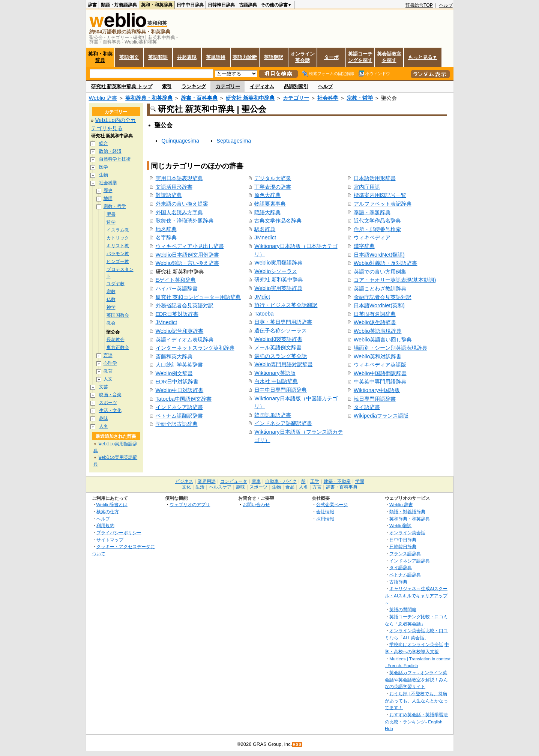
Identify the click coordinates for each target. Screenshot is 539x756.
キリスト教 (118, 246)
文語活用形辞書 (174, 187)
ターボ (331, 57)
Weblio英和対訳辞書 (378, 356)
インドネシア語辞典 (410, 561)
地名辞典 (166, 229)
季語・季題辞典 (372, 212)
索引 (167, 86)
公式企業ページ (332, 505)
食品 (290, 487)
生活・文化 (110, 411)
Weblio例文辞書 (174, 373)
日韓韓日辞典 (221, 5)
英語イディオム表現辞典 (185, 340)
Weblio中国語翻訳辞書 (380, 373)
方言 (317, 487)
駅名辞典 (265, 229)
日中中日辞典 (190, 5)
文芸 (104, 387)
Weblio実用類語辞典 (278, 263)
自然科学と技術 (115, 159)
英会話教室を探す (389, 57)
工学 (315, 482)
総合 (104, 144)
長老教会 (116, 340)
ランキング (194, 86)
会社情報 (325, 512)
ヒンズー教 (118, 262)
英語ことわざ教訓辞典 (380, 289)
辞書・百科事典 (199, 98)
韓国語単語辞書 (273, 415)
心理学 (110, 364)
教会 (111, 324)
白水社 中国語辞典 (276, 381)
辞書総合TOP (419, 5)
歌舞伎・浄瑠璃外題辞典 (185, 221)
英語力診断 (245, 57)
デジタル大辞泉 (273, 178)
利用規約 (105, 526)
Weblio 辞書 (103, 98)
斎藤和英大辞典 (174, 356)
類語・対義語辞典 (119, 5)
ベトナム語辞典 (405, 575)
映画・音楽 (110, 395)
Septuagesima (234, 141)
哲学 (111, 222)
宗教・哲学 (360, 98)
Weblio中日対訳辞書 (180, 390)
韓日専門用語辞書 (375, 399)
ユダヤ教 (116, 284)
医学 (104, 167)
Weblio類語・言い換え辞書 (188, 263)
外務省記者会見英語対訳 (185, 305)
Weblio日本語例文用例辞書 (188, 255)
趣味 (104, 419)
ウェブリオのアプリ (190, 505)
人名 (104, 427)
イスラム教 (118, 230)
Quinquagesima (180, 141)
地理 (108, 199)
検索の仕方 (108, 512)
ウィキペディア (372, 237)
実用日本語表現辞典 (179, 178)
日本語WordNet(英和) (379, 305)
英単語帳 (216, 57)
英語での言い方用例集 (380, 272)
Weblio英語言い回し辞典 (383, 340)
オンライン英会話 (303, 57)
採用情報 (325, 519)
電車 (256, 482)
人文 (108, 380)
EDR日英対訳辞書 (177, 314)
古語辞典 (248, 5)
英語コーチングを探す (360, 57)
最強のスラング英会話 (281, 356)
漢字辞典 (364, 246)
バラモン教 (118, 254)
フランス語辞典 (405, 554)
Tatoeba (264, 314)
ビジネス (184, 482)
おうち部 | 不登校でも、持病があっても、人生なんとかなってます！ (416, 701)
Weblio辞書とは (112, 505)
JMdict (262, 297)
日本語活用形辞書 (375, 178)
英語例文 (129, 57)
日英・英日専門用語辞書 (283, 322)
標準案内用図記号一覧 (380, 195)
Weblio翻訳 (400, 526)
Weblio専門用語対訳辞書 (284, 364)
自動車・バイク (281, 482)
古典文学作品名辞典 (278, 221)
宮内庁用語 (367, 187)
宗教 (111, 292)
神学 (111, 308)
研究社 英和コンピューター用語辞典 (198, 297)
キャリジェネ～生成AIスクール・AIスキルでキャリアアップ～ (416, 596)
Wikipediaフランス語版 (381, 416)
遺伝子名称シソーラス (281, 331)
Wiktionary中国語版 (377, 390)
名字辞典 (166, 237)
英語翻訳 (273, 57)
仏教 (111, 300)
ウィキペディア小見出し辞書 (190, 246)
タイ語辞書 (367, 407)
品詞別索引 (296, 86)
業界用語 (207, 482)
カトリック (118, 238)
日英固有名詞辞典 (375, 314)
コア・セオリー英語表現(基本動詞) (395, 280)
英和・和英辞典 (157, 5)
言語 (108, 356)
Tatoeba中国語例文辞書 (184, 399)
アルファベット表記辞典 (383, 204)
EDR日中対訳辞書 (177, 382)
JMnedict (167, 322)
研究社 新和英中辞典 (279, 280)
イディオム (262, 86)
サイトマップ (110, 540)
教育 (108, 372)
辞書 (92, 5)
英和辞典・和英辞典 (149, 98)
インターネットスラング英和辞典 (195, 348)
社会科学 (328, 98)
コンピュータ (234, 482)
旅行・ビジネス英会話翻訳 (286, 305)
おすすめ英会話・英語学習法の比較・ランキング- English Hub (416, 722)
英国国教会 (118, 316)
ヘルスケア (220, 487)
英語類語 (158, 57)
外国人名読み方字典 (179, 212)
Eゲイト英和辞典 (176, 280)
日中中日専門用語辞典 (281, 390)
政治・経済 (110, 151)
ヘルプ (446, 5)
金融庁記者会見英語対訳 (383, 297)
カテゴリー (228, 86)
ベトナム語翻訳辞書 (179, 416)
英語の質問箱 (403, 610)
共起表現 (187, 57)
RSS (297, 745)
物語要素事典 (270, 204)
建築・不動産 (337, 482)
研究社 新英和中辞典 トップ (122, 86)
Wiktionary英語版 (275, 373)
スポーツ (108, 403)
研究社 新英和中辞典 (250, 98)
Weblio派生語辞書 (375, 322)
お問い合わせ (256, 505)
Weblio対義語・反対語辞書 (386, 263)
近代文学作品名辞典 (377, 221)
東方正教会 (118, 348)
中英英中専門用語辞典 (380, 382)
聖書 (111, 214)
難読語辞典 (169, 195)
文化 (186, 487)
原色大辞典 (267, 195)
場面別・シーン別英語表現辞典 (390, 348)
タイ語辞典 (401, 568)
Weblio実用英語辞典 (278, 288)
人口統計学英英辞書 (179, 365)
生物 (104, 175)
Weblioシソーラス (276, 271)
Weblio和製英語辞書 (278, 339)
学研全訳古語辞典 (177, 424)
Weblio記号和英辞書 (180, 331)
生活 (200, 487)
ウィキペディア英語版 (380, 365)
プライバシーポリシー (119, 533)
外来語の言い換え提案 (182, 204)
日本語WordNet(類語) (379, 255)
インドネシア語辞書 (179, 407)
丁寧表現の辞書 (273, 187)
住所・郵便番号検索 (377, 229)
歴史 (108, 191)
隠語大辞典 (267, 212)
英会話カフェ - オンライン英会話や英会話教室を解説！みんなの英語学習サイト (416, 680)
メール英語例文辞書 (278, 347)
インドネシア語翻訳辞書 (283, 423)
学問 (360, 482)
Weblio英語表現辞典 (378, 331)
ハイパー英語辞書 (177, 289)
